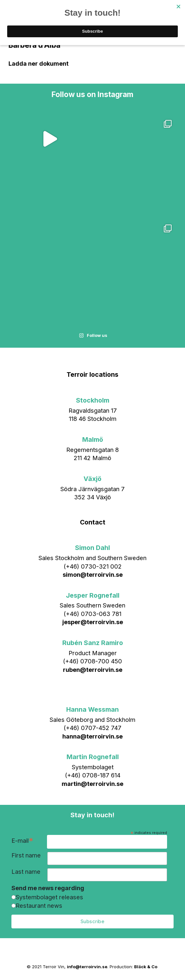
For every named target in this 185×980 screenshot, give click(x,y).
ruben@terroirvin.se (93, 670)
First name (26, 855)
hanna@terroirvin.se (92, 736)
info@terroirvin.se (87, 967)
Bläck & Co (146, 967)
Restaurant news (39, 905)
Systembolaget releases (49, 897)
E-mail (22, 841)
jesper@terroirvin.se (93, 622)
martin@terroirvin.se (92, 784)
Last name (26, 872)
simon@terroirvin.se (93, 574)
